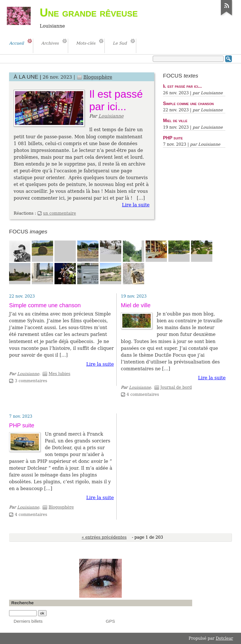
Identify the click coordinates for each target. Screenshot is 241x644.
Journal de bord (176, 387)
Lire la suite (136, 205)
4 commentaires (143, 394)
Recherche (23, 603)
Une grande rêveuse (89, 12)
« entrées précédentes (104, 537)
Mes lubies (59, 374)
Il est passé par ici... (182, 86)
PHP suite (173, 138)
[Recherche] (23, 613)
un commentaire (60, 213)
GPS (111, 621)
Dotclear (224, 638)
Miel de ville (175, 120)
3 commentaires (31, 381)
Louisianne (111, 116)
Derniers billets (28, 621)
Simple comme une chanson (188, 103)
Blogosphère (98, 77)
